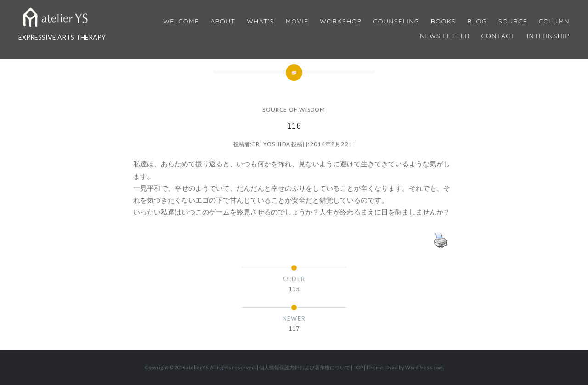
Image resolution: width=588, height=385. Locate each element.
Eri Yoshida (271, 144)
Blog (477, 21)
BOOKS (444, 21)
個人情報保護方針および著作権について (305, 367)
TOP (358, 367)
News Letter (445, 36)
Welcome (181, 21)
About (223, 21)
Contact (498, 36)
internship (548, 36)
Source (513, 21)
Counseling (396, 21)
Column (554, 21)
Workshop (341, 21)
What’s (260, 21)
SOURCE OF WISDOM (294, 110)
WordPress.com (424, 367)
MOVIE (297, 21)
